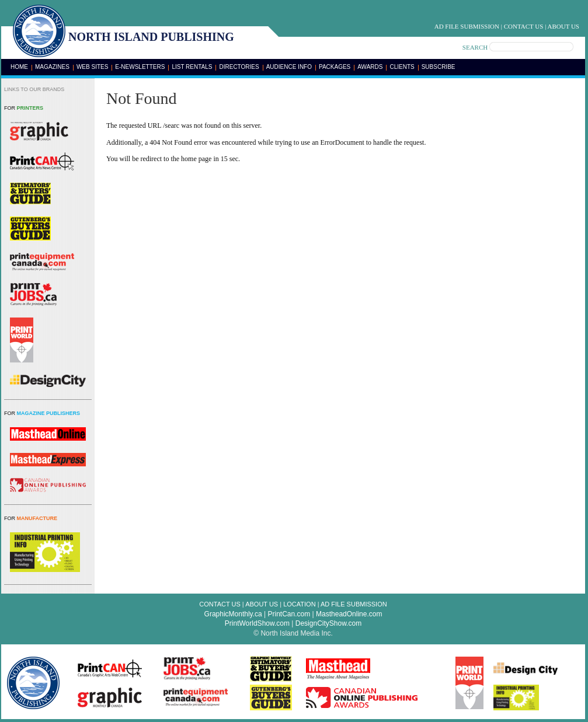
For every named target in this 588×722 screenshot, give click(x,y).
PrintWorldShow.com (257, 623)
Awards (370, 67)
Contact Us (524, 26)
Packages (335, 67)
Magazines (52, 67)
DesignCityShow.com (328, 623)
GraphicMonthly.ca (233, 614)
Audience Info (289, 67)
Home (19, 67)
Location (299, 604)
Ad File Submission (467, 26)
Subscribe (439, 67)
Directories (239, 67)
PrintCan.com (289, 614)
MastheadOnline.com (349, 614)
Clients (402, 67)
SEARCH (475, 47)
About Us (563, 26)
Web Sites (92, 67)
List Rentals (192, 67)
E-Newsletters (140, 67)
